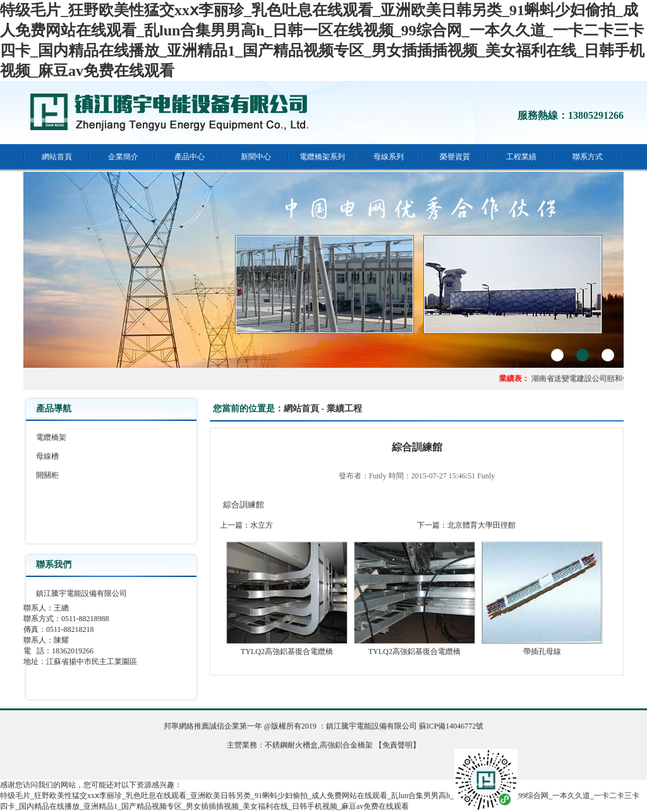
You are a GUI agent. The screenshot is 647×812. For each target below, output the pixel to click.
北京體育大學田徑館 (481, 525)
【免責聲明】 (397, 745)
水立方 (262, 525)
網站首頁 (57, 157)
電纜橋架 (51, 437)
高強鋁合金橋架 (346, 745)
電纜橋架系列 (322, 157)
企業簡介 (123, 157)
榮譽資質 (455, 157)
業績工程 (344, 409)
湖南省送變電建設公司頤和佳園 (587, 379)
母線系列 (389, 157)
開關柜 (47, 475)
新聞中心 (256, 157)
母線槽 (47, 456)
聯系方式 (588, 157)
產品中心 (190, 157)
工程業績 (521, 157)
